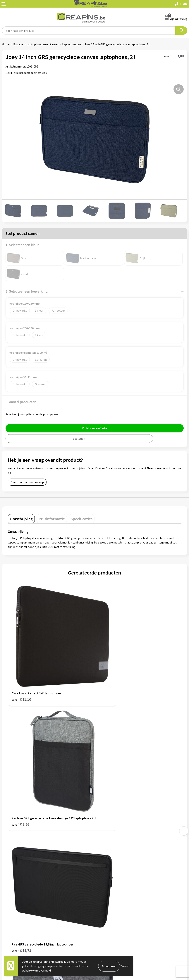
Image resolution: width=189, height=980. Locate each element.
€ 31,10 (21, 677)
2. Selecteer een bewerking (27, 291)
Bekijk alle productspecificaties (26, 73)
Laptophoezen (72, 44)
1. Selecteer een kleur (22, 245)
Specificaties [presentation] (82, 519)
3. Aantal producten (21, 402)
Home (6, 44)
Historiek (102, 834)
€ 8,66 (107, 682)
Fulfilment (103, 822)
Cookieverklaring (107, 891)
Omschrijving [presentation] (21, 519)
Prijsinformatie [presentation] (52, 519)
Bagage (18, 44)
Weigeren (125, 966)
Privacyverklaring (107, 896)
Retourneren (10, 896)
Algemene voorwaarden (111, 885)
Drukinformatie (106, 828)
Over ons (102, 839)
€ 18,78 (21, 785)
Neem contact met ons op (27, 482)
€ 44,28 (108, 785)
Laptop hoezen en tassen (43, 44)
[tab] (21, 519)
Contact (7, 885)
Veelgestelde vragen (15, 891)
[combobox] (89, 31)
